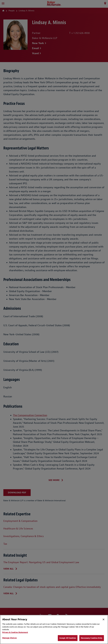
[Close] (103, 619)
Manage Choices (9, 638)
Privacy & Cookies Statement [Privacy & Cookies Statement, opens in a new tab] (15, 632)
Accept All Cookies (68, 638)
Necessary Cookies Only (92, 638)
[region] (54, 629)
